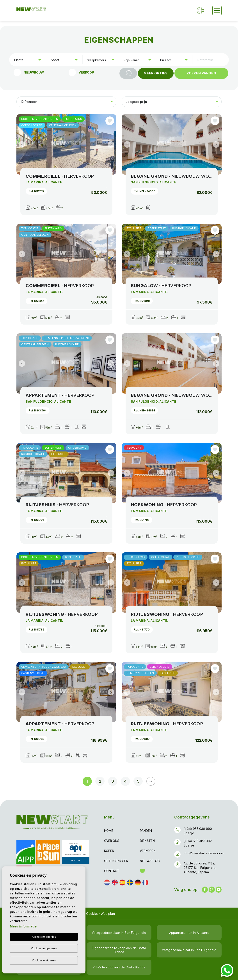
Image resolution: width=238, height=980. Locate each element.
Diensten (147, 841)
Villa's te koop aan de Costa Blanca (119, 967)
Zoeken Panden (201, 73)
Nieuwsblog (150, 861)
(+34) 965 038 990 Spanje (198, 831)
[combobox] (28, 60)
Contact (112, 871)
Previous (21, 144)
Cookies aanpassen (44, 948)
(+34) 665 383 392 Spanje (198, 843)
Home (109, 831)
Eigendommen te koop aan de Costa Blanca (119, 950)
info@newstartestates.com (204, 853)
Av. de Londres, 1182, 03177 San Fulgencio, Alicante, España (200, 868)
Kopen (109, 851)
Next (112, 144)
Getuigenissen (116, 861)
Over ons (112, 841)
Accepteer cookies (44, 937)
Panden (146, 831)
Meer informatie (23, 926)
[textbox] (28, 60)
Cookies (92, 914)
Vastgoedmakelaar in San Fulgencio (119, 933)
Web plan (108, 914)
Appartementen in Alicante (189, 933)
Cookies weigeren (44, 960)
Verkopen (148, 851)
